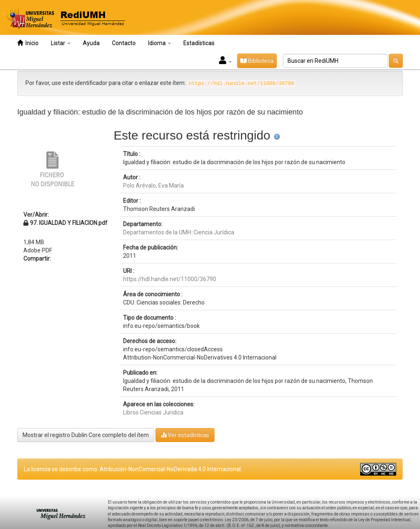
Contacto (124, 43)
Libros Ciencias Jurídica (153, 412)
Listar (61, 43)
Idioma (160, 43)
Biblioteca (257, 61)
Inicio (28, 43)
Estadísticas (199, 43)
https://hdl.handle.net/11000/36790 (170, 279)
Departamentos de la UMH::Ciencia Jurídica (179, 232)
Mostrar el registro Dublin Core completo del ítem (86, 435)
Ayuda (91, 43)
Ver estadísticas (185, 435)
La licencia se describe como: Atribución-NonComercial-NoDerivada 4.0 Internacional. (133, 469)
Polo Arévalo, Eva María (153, 185)
